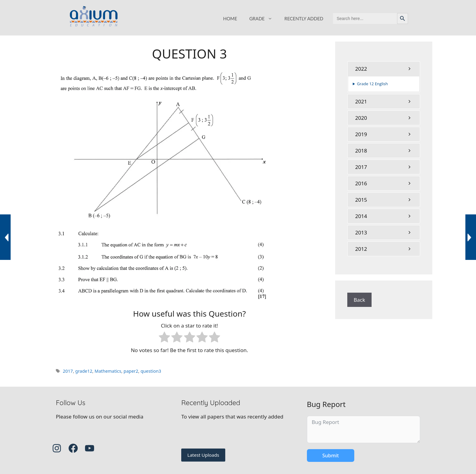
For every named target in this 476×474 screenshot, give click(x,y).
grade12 (84, 371)
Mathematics (108, 371)
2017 (68, 371)
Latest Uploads (203, 455)
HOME (230, 18)
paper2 (131, 371)
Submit (331, 456)
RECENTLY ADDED (304, 18)
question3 (151, 371)
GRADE (264, 18)
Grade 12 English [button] (372, 84)
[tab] (384, 69)
